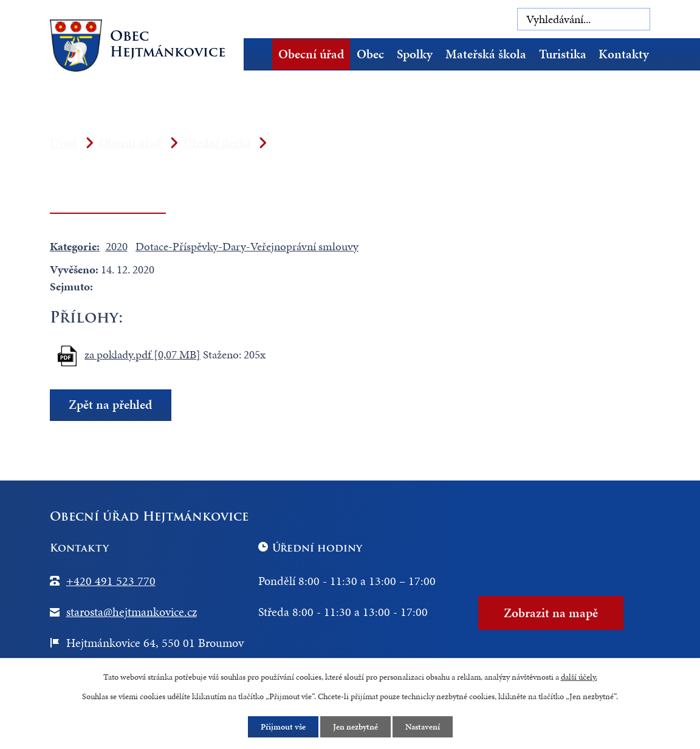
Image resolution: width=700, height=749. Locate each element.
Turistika (563, 54)
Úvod (262, 54)
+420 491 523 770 (111, 581)
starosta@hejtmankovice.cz (132, 612)
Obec (370, 54)
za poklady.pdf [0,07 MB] (142, 354)
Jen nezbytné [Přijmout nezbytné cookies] (355, 727)
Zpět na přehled (110, 405)
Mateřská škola (486, 54)
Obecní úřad (311, 54)
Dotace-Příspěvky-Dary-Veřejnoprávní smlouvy (247, 246)
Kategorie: (75, 246)
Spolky (415, 54)
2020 (117, 246)
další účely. (579, 677)
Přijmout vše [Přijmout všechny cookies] (283, 727)
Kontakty (624, 54)
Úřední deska (217, 143)
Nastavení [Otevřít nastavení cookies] (423, 727)
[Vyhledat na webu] (584, 19)
